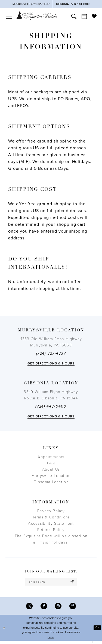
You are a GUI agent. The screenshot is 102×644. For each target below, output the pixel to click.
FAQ (51, 463)
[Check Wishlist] (94, 16)
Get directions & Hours (51, 363)
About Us (51, 469)
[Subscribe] (77, 582)
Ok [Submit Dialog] (97, 631)
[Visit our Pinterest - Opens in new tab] (75, 608)
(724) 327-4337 (51, 353)
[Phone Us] (31, 4)
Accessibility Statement (51, 523)
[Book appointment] (84, 16)
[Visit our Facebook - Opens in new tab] (43, 608)
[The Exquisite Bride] (37, 15)
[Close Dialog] (5, 631)
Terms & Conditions (51, 517)
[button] (8, 16)
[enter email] (51, 582)
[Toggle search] (74, 16)
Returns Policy (51, 530)
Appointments (51, 457)
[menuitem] (8, 16)
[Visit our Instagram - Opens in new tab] (59, 608)
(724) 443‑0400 (51, 406)
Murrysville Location (51, 476)
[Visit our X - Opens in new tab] (27, 608)
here (51, 640)
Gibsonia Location (51, 482)
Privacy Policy (51, 511)
